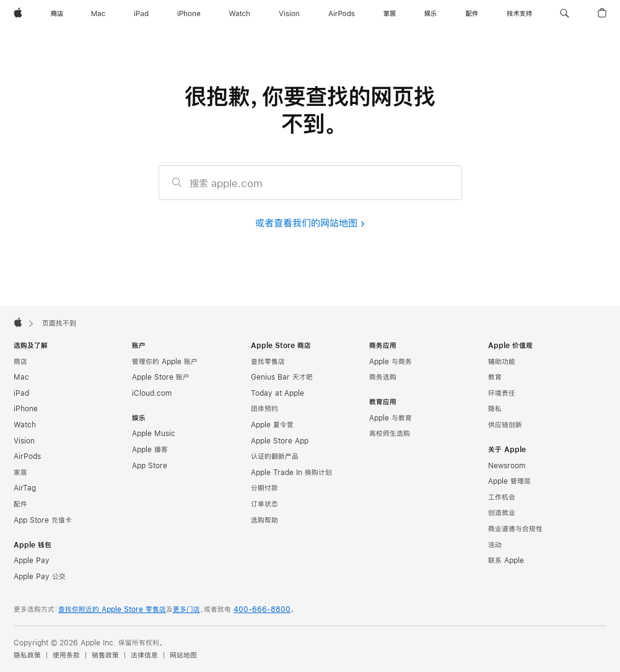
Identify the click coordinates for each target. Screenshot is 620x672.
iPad (21, 393)
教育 (495, 377)
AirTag (25, 488)
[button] (565, 14)
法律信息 (144, 655)
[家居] (390, 14)
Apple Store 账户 (161, 377)
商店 (20, 362)
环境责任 (502, 393)
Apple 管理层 (509, 481)
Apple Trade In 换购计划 (291, 473)
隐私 (495, 409)
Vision (24, 441)
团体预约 (264, 409)
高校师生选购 (390, 434)
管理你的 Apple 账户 (165, 362)
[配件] (472, 14)
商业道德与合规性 (515, 529)
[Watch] (239, 14)
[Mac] (98, 14)
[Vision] (289, 14)
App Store (150, 466)
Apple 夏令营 (272, 425)
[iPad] (141, 14)
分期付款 (264, 488)
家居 (20, 473)
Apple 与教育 (391, 418)
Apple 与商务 (391, 362)
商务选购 (383, 377)
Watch (25, 425)
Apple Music (154, 434)
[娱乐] (430, 14)
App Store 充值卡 (43, 520)
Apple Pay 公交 (40, 577)
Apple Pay (32, 561)
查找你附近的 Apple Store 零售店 (112, 609)
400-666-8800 (262, 609)
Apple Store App (280, 441)
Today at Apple (277, 393)
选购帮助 (264, 520)
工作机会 (502, 497)
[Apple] (18, 14)
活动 (495, 545)
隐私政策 (27, 655)
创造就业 (502, 513)
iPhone (26, 409)
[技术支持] (519, 14)
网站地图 (183, 655)
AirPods (27, 456)
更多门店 (186, 609)
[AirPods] (342, 14)
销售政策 (105, 655)
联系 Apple (506, 561)
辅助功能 (502, 362)
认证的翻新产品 (275, 456)
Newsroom (507, 466)
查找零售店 (268, 362)
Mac (21, 377)
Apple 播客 (150, 450)
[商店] (57, 14)
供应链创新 (505, 425)
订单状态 (264, 504)
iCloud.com (152, 393)
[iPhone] (189, 14)
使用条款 (66, 655)
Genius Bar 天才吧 (282, 377)
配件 (20, 504)
